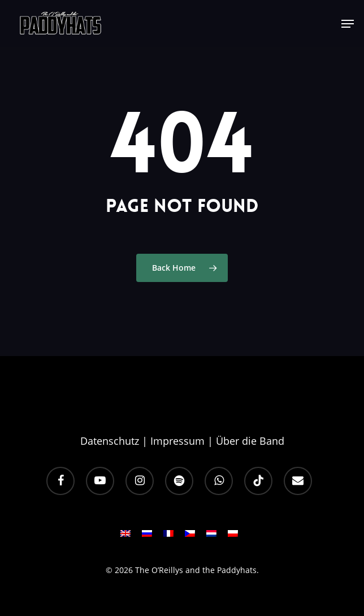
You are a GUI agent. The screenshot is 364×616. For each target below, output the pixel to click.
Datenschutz (110, 441)
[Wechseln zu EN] (125, 537)
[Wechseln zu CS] (190, 537)
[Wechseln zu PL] (233, 537)
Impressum (177, 441)
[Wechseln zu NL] (211, 537)
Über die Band (250, 441)
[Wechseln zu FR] (168, 537)
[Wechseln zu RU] (147, 537)
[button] (348, 24)
